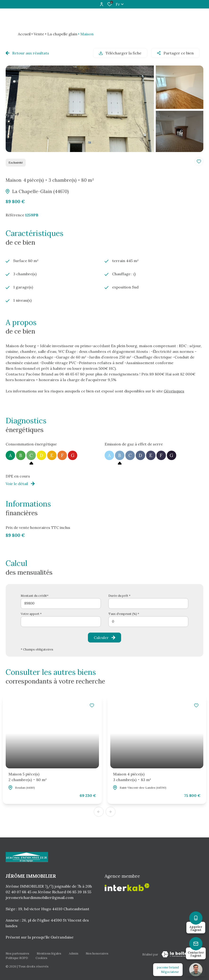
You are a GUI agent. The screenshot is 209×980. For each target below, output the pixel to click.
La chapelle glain (62, 34)
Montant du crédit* (35, 596)
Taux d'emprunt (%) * (124, 614)
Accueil (24, 34)
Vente (39, 34)
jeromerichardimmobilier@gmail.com (40, 898)
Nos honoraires (97, 953)
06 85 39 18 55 (79, 892)
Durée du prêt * (119, 596)
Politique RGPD (17, 958)
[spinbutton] (148, 622)
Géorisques (174, 391)
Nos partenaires (17, 953)
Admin (74, 953)
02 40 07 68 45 (18, 892)
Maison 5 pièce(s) (28, 777)
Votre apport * (31, 614)
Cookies (41, 958)
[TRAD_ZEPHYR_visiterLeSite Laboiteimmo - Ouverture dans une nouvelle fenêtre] (181, 954)
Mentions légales (49, 953)
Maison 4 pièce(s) (132, 777)
